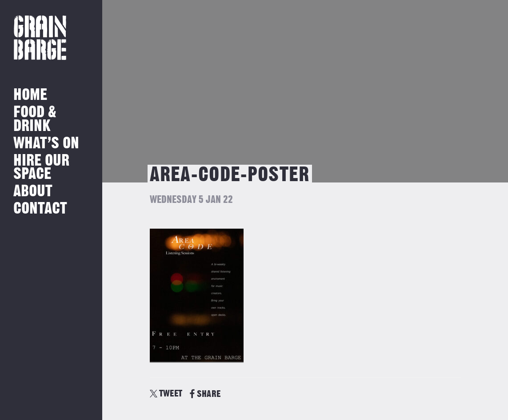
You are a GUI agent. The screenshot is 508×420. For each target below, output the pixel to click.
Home (30, 95)
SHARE (205, 394)
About (33, 192)
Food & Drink (35, 119)
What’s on (46, 144)
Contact (40, 209)
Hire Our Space (41, 168)
